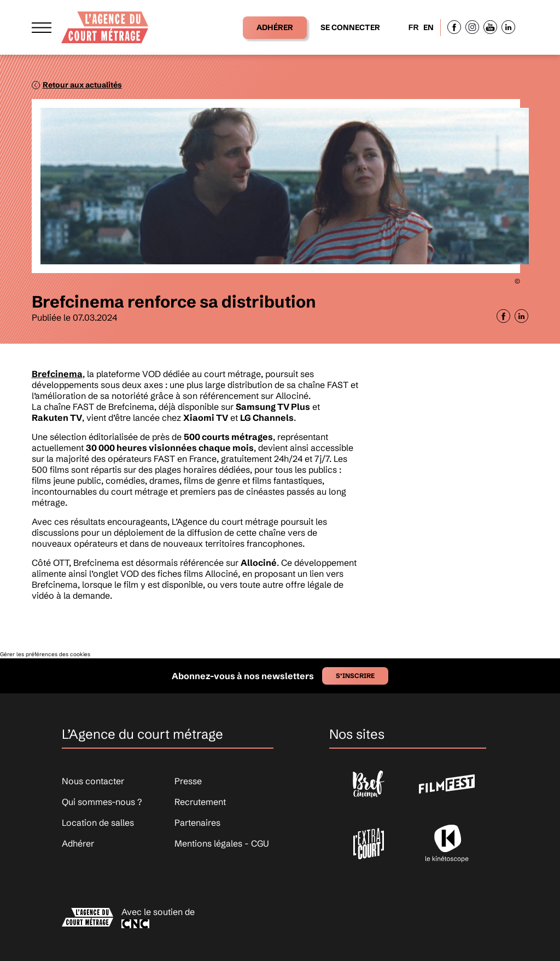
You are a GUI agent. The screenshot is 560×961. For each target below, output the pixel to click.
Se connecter (350, 27)
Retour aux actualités (82, 85)
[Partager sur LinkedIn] (521, 316)
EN (428, 27)
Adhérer (275, 27)
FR (414, 27)
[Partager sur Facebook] (503, 316)
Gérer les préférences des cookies (45, 654)
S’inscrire (355, 676)
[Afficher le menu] (42, 27)
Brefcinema (57, 374)
